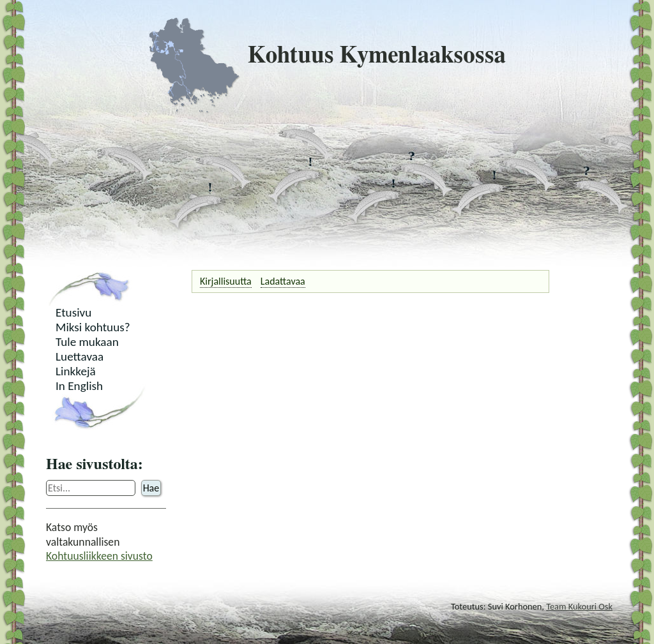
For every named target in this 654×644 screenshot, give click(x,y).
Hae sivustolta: (95, 465)
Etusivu (73, 312)
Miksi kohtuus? (93, 327)
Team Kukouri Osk (579, 606)
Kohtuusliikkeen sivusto (99, 556)
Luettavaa (80, 356)
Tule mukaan (87, 342)
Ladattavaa (283, 281)
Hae (151, 488)
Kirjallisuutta (226, 281)
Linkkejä (76, 371)
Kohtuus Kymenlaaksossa (327, 56)
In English (79, 386)
